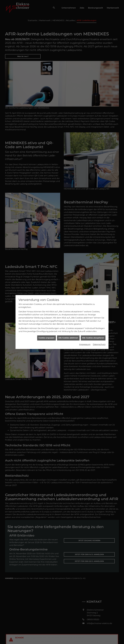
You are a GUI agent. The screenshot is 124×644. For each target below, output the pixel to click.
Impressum (85, 104)
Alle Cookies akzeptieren (93, 98)
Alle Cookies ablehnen (68, 98)
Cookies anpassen (46, 98)
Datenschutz (99, 104)
